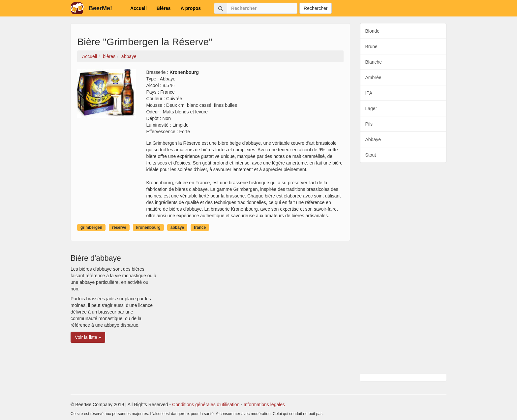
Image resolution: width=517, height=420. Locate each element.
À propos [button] (191, 8)
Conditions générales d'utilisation (206, 405)
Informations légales (264, 405)
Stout (371, 155)
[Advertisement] (403, 268)
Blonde (373, 31)
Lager (371, 108)
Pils (369, 124)
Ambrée (373, 77)
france (200, 227)
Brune (371, 46)
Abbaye (373, 139)
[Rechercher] (262, 8)
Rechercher (316, 8)
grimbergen (91, 227)
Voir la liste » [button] (88, 337)
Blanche (374, 62)
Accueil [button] (138, 8)
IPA (369, 93)
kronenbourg (148, 227)
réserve (119, 227)
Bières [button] (164, 8)
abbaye (177, 227)
